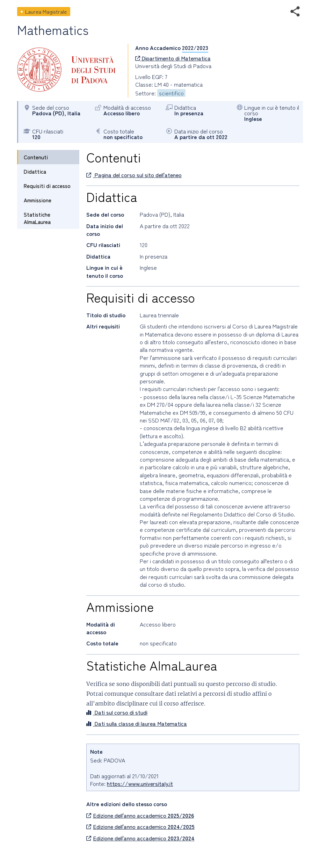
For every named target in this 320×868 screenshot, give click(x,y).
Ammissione (38, 200)
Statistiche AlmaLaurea (37, 218)
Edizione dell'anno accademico (140, 815)
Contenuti (36, 157)
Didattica (35, 171)
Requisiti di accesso (47, 186)
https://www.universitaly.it (140, 783)
